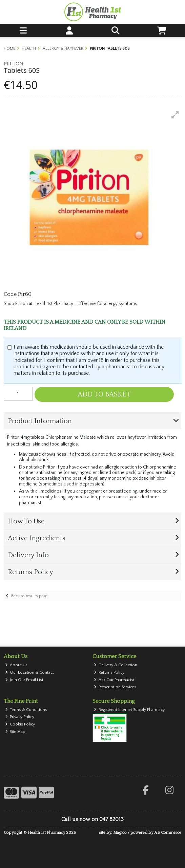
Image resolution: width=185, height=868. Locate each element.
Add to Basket (104, 394)
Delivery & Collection (116, 665)
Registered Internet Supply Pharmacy (129, 710)
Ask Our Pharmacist (114, 680)
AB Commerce (168, 833)
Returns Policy (109, 672)
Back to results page (29, 596)
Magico (120, 833)
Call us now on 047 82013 (92, 819)
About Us (16, 665)
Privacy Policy (20, 717)
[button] (175, 115)
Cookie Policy (20, 724)
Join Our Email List (24, 680)
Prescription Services (115, 687)
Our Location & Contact (30, 672)
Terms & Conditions (26, 710)
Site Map (15, 732)
